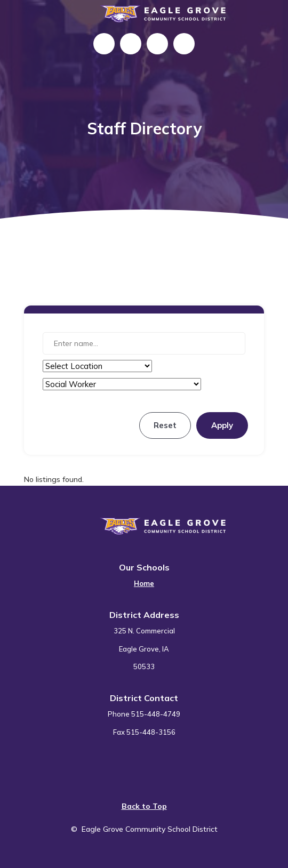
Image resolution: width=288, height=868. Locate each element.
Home (144, 583)
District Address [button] (144, 615)
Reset (165, 425)
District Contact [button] (144, 698)
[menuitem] (144, 577)
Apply (222, 425)
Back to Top (144, 806)
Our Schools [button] (144, 567)
